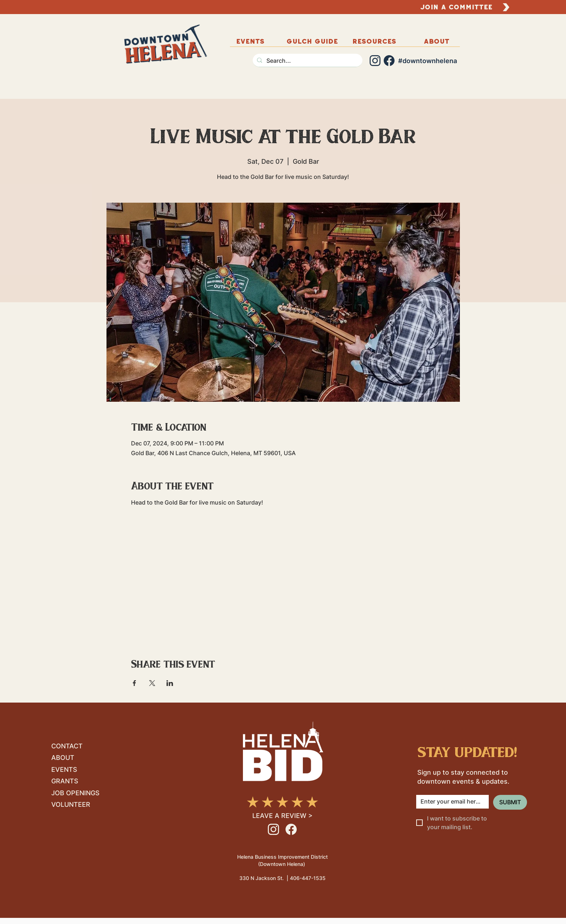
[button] (436, 41)
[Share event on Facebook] (134, 683)
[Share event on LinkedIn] (170, 683)
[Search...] (307, 61)
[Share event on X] (152, 683)
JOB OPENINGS (75, 793)
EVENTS (64, 769)
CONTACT (67, 746)
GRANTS (65, 781)
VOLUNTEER (71, 804)
